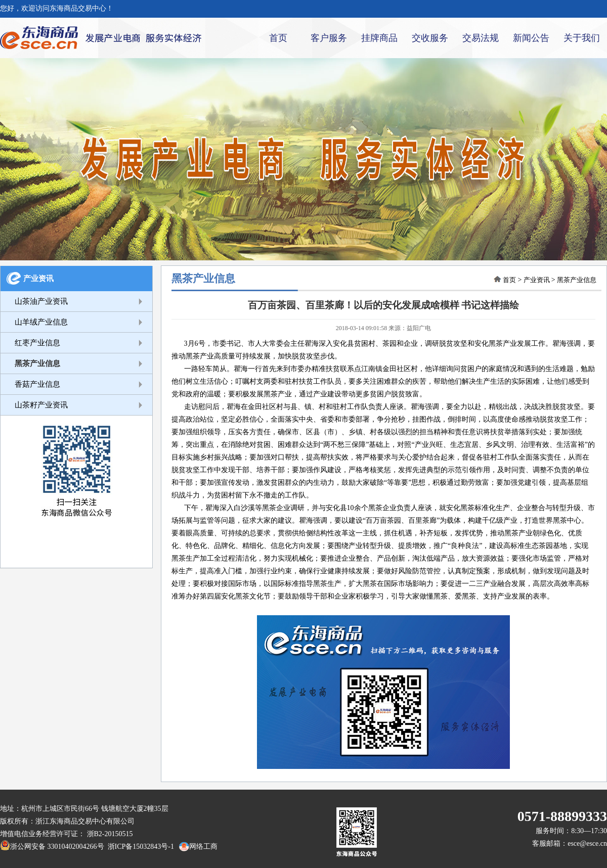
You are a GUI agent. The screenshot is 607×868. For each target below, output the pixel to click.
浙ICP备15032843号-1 (139, 847)
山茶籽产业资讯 (41, 405)
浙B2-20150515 (110, 834)
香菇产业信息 (37, 384)
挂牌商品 (379, 38)
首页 (278, 38)
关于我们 (582, 38)
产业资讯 (38, 279)
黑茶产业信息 (37, 363)
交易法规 (481, 38)
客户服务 (329, 38)
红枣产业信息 (37, 343)
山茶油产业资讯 (41, 301)
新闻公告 (531, 38)
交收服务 (430, 38)
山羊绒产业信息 (41, 322)
